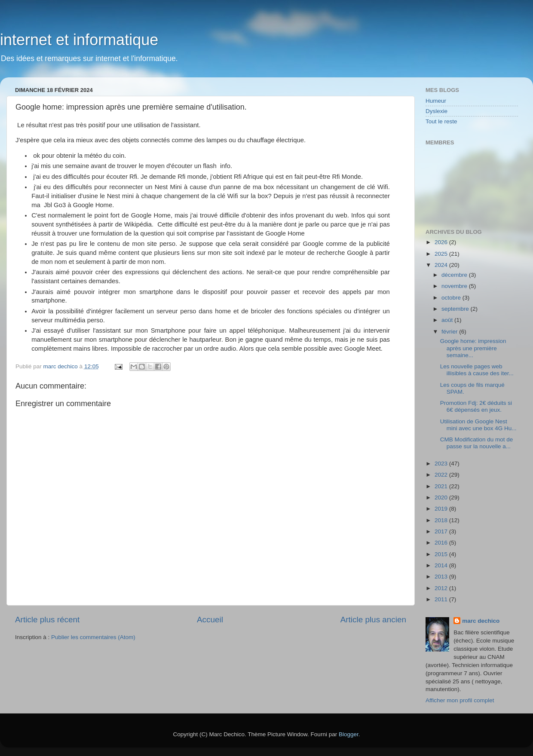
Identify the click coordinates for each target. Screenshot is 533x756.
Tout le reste (441, 121)
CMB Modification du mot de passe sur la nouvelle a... (477, 443)
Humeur (436, 101)
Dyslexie (437, 111)
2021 (442, 486)
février (450, 332)
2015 (442, 554)
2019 (442, 509)
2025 (442, 254)
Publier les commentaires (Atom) (93, 637)
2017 (442, 531)
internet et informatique (79, 40)
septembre (456, 309)
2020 (442, 497)
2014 (442, 565)
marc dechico (481, 621)
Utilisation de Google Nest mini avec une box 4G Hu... (478, 425)
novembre (455, 286)
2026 (442, 242)
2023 (442, 464)
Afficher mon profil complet (460, 700)
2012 (442, 588)
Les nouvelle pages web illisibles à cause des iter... (477, 370)
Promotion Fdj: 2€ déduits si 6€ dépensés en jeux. (476, 406)
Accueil (210, 620)
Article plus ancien (373, 620)
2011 (442, 599)
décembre (455, 275)
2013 (442, 577)
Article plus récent (47, 620)
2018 (442, 520)
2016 (442, 543)
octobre (452, 298)
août (448, 320)
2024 (442, 265)
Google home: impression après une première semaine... (473, 348)
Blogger (349, 734)
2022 (442, 475)
